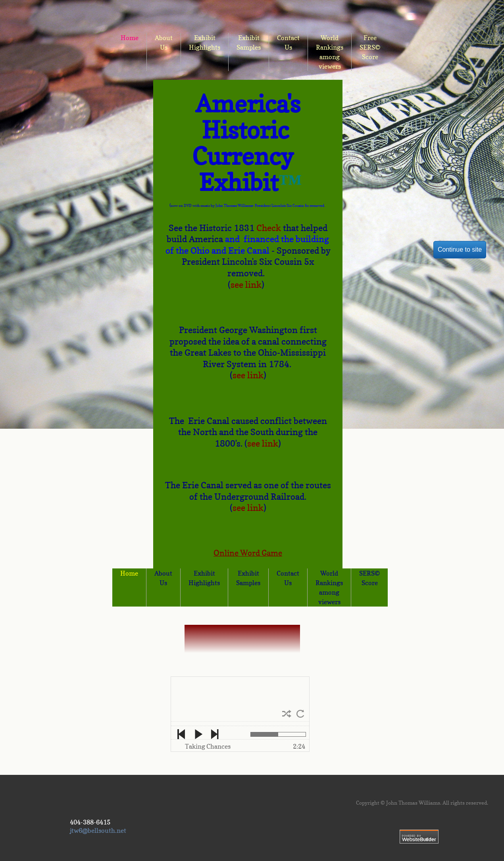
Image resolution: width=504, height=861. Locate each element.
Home (129, 573)
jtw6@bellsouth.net (98, 830)
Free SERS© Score (370, 47)
